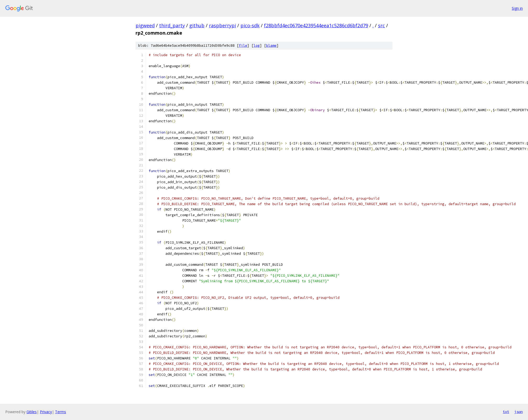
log (257, 46)
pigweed (145, 25)
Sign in (517, 8)
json (519, 412)
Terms (61, 412)
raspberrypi (222, 25)
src (381, 25)
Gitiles (32, 412)
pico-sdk (250, 25)
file (243, 46)
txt (506, 412)
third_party (172, 25)
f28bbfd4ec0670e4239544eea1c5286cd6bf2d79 (316, 25)
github (197, 25)
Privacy (46, 412)
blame (271, 46)
